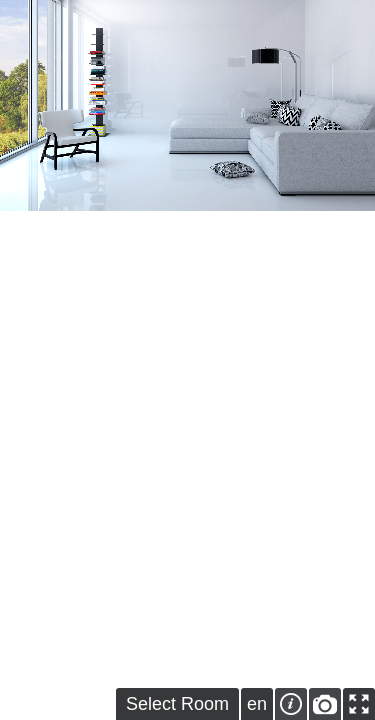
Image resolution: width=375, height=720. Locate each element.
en (257, 704)
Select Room (177, 704)
